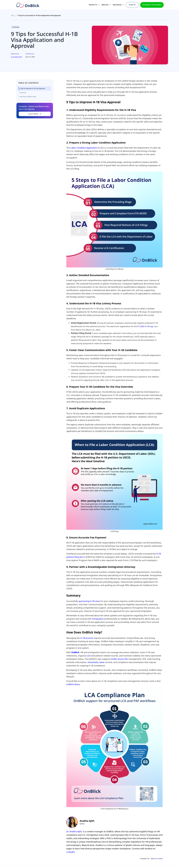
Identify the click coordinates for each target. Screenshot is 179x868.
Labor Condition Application (84, 148)
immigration (98, 619)
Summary (23, 93)
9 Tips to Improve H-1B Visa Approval (32, 88)
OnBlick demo (73, 684)
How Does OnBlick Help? (28, 97)
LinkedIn (70, 852)
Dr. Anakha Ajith (74, 831)
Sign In (132, 5)
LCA (89, 656)
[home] (27, 4)
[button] (94, 5)
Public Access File (119, 659)
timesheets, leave (96, 662)
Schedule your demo (152, 5)
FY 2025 (141, 326)
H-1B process (87, 638)
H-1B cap (149, 326)
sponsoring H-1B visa (89, 601)
